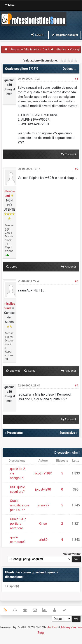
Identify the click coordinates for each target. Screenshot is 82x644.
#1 (77, 79)
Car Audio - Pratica (54, 49)
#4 (77, 385)
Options (70, 69)
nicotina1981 (43, 473)
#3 (77, 281)
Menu (10, 5)
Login (37, 35)
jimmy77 (43, 505)
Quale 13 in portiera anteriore (18, 524)
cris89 (43, 540)
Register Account (64, 35)
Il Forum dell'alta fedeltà (24, 49)
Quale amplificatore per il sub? (20, 505)
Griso (43, 524)
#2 (77, 169)
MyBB (22, 627)
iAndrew (52, 627)
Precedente (15, 433)
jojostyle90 (43, 489)
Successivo (67, 433)
